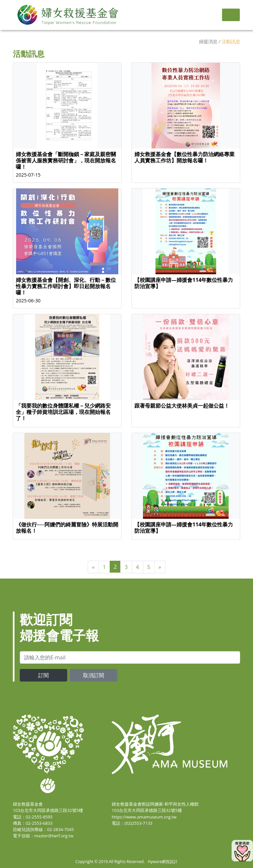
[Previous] (93, 567)
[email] (130, 657)
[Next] (160, 567)
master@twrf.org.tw (54, 836)
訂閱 (43, 675)
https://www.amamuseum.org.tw (144, 817)
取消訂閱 (94, 675)
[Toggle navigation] (231, 15)
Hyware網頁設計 (162, 862)
